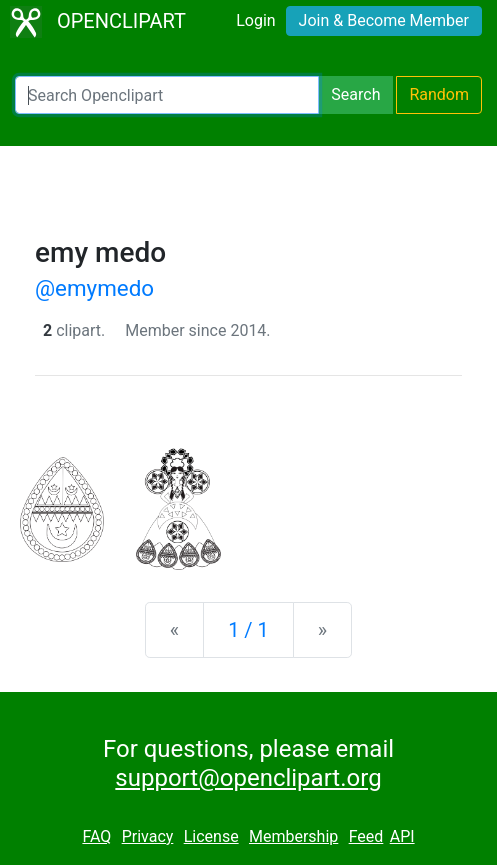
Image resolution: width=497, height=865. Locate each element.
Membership (293, 836)
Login (255, 20)
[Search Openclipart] (167, 95)
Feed (366, 836)
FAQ (96, 836)
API (402, 836)
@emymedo (94, 288)
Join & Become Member (384, 20)
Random (439, 94)
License (211, 836)
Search (355, 94)
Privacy (148, 836)
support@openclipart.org (248, 778)
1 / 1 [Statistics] (248, 630)
